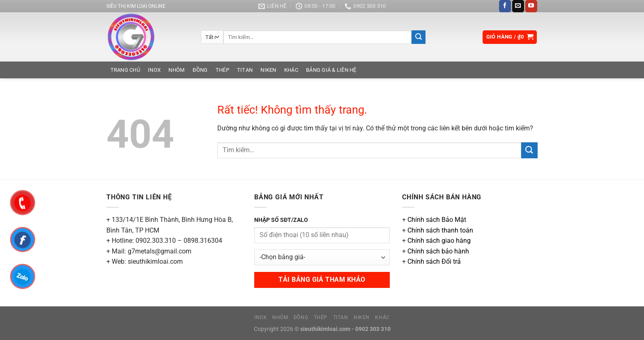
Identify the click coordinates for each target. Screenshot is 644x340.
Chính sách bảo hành (438, 251)
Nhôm (176, 70)
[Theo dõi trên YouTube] (531, 6)
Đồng (200, 70)
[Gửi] (419, 37)
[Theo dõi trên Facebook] (505, 6)
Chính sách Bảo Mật (437, 220)
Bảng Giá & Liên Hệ (331, 70)
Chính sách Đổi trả (434, 261)
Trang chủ (125, 70)
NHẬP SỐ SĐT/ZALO (281, 220)
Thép (222, 70)
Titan (245, 70)
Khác (291, 70)
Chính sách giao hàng (439, 241)
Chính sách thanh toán (440, 230)
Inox (154, 70)
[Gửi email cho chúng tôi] (518, 6)
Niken (268, 70)
